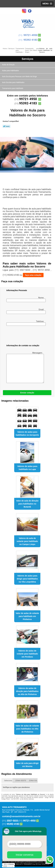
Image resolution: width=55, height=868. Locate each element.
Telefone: (25, 323)
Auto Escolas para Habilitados (13, 82)
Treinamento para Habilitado (13, 88)
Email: (25, 311)
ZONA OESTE (21, 781)
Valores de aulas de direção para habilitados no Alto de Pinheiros (27, 691)
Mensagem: (25, 367)
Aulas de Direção (9, 65)
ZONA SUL (33, 781)
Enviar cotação (27, 393)
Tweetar (6, 126)
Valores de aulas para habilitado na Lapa (27, 468)
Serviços (27, 59)
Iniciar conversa (25, 855)
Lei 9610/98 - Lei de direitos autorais (22, 799)
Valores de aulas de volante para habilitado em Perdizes (27, 654)
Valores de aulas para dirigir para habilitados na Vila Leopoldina (27, 579)
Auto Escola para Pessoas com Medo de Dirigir (20, 77)
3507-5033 (12, 821)
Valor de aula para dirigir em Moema (27, 765)
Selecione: (8, 781)
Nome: (25, 299)
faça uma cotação (33, 275)
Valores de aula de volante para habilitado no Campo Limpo (27, 541)
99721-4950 (30, 35)
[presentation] (24, 336)
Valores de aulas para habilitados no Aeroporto (27, 433)
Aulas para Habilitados (11, 71)
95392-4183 (30, 40)
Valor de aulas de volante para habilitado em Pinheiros (27, 616)
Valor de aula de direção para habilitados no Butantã (27, 504)
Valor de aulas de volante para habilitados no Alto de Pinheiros (27, 729)
